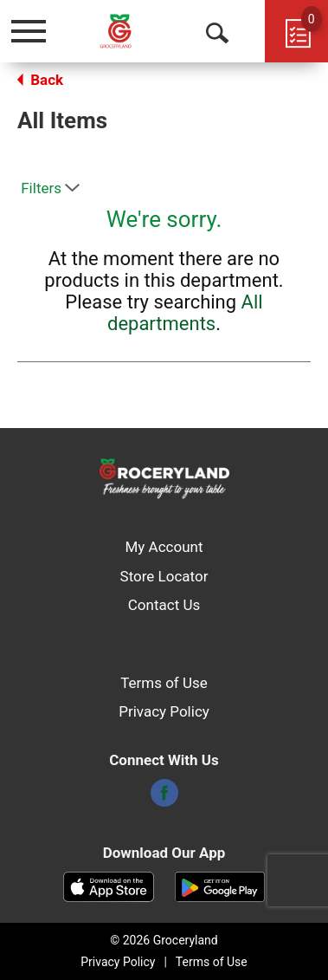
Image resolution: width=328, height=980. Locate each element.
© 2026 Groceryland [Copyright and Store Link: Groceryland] (164, 940)
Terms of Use (164, 683)
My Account (164, 547)
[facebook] (164, 798)
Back (40, 80)
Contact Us (164, 605)
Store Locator (164, 576)
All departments (185, 313)
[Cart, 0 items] (296, 31)
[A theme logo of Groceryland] (129, 31)
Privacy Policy (164, 711)
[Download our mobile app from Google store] (220, 886)
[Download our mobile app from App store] (109, 886)
